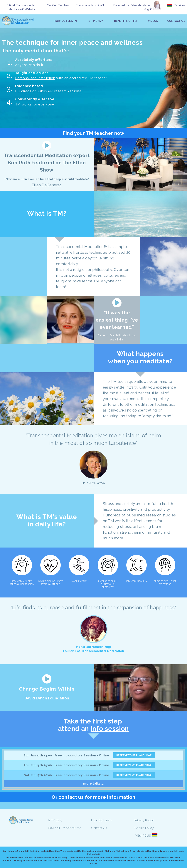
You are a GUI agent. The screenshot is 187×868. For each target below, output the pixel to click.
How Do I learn (101, 820)
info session (110, 729)
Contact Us (99, 828)
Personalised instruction (35, 78)
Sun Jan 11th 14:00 (38, 755)
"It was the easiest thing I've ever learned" (117, 320)
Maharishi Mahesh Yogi (93, 647)
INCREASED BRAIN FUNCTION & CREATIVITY (108, 584)
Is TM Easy (55, 820)
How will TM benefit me (65, 828)
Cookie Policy (144, 828)
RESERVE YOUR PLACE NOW (134, 755)
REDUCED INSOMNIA (136, 581)
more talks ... (93, 784)
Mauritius (180, 5)
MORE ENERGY (79, 581)
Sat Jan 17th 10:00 (38, 775)
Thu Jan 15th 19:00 (38, 765)
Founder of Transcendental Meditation (94, 651)
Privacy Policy (144, 820)
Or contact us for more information (93, 797)
